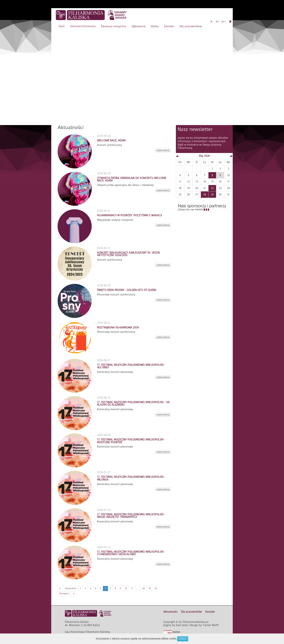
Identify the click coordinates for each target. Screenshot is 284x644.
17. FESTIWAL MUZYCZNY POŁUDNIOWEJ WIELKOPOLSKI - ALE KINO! (131, 366)
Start (62, 26)
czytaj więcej (163, 150)
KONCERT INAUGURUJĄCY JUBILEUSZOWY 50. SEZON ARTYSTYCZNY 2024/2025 (128, 254)
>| (73, 593)
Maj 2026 (204, 156)
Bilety (155, 26)
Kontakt (169, 26)
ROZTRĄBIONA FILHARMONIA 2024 (118, 328)
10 (126, 588)
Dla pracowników (191, 26)
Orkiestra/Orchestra (83, 26)
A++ (224, 22)
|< (60, 588)
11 (132, 588)
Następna (64, 593)
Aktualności (170, 612)
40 (144, 588)
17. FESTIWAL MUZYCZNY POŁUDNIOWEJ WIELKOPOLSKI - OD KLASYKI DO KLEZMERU (133, 403)
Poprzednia (71, 588)
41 (150, 588)
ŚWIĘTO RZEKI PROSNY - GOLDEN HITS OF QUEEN (127, 290)
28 (205, 194)
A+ (218, 22)
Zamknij (183, 639)
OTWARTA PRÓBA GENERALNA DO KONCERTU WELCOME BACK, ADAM (132, 179)
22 (212, 188)
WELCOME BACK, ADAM (111, 140)
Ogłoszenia (139, 26)
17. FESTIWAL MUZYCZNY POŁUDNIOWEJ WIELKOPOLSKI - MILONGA (131, 478)
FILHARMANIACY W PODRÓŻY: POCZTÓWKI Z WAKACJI (130, 215)
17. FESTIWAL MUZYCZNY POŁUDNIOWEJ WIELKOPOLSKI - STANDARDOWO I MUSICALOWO (131, 553)
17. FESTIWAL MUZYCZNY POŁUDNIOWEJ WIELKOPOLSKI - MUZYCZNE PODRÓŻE (131, 441)
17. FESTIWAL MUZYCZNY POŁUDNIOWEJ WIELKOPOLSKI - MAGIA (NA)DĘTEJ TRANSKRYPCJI (131, 516)
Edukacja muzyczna (114, 26)
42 (156, 588)
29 (212, 194)
